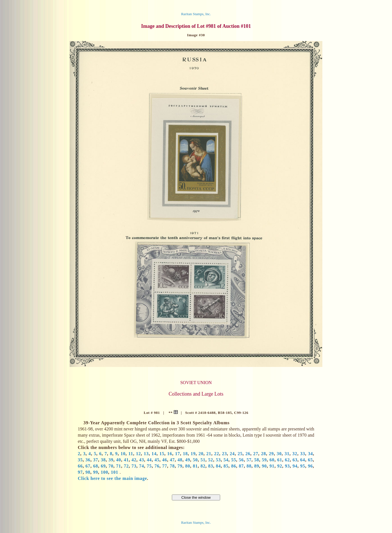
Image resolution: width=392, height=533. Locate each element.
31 (287, 454)
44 (149, 460)
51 (203, 460)
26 (248, 454)
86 (234, 466)
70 (111, 466)
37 (96, 460)
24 (232, 454)
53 (218, 460)
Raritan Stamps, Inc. (196, 14)
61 (280, 460)
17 (177, 454)
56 (241, 460)
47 (172, 460)
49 (188, 460)
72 (126, 466)
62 (287, 460)
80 (188, 466)
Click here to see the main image (112, 478)
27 (256, 454)
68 (96, 466)
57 (249, 460)
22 (217, 454)
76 (157, 466)
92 (280, 466)
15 (162, 454)
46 (165, 460)
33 (303, 454)
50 (195, 460)
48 (180, 460)
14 (154, 454)
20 (201, 454)
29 (272, 454)
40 (119, 460)
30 (279, 454)
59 (265, 460)
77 (165, 466)
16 (170, 454)
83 (211, 466)
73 (134, 466)
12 (138, 454)
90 (265, 466)
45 (157, 460)
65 (310, 460)
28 (264, 454)
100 (104, 472)
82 (203, 466)
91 (272, 466)
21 (209, 454)
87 (241, 466)
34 (311, 454)
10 (123, 454)
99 (95, 472)
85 (226, 466)
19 (193, 454)
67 (88, 466)
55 (234, 460)
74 (142, 466)
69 (103, 466)
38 (103, 460)
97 (80, 472)
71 (119, 466)
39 (111, 460)
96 (310, 466)
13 (146, 454)
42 (134, 460)
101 (115, 472)
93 (287, 466)
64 (303, 460)
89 (257, 466)
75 (149, 466)
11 (131, 454)
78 (172, 466)
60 (272, 460)
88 (249, 466)
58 (257, 460)
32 (295, 454)
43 (142, 460)
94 (295, 466)
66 (80, 466)
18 (185, 454)
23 (224, 454)
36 (88, 460)
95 (303, 466)
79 (180, 466)
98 (88, 472)
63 (295, 460)
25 (240, 454)
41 (126, 460)
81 (195, 466)
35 (80, 460)
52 (211, 460)
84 (218, 466)
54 (226, 460)
